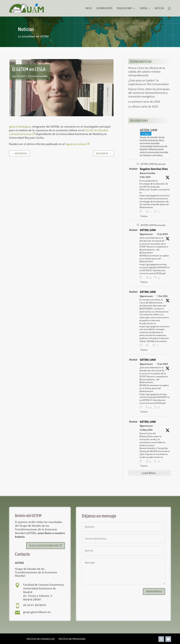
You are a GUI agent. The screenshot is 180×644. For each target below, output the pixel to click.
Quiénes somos (104, 8)
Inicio (89, 8)
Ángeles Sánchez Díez (154, 169)
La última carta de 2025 (143, 106)
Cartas (143, 8)
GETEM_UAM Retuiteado (153, 164)
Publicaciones (124, 8)
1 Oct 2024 (162, 296)
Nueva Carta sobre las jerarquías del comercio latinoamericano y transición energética (149, 93)
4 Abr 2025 (145, 177)
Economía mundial (38, 76)
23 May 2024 (146, 430)
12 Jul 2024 (162, 234)
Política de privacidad (72, 639)
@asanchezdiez (148, 173)
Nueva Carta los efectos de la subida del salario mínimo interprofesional (147, 72)
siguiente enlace (78, 144)
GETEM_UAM (148, 230)
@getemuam (146, 234)
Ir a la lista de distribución (46, 546)
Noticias (159, 8)
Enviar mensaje (154, 591)
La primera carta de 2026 (144, 101)
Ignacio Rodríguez (20, 127)
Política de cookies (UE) (41, 639)
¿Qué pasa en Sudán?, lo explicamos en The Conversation (149, 82)
